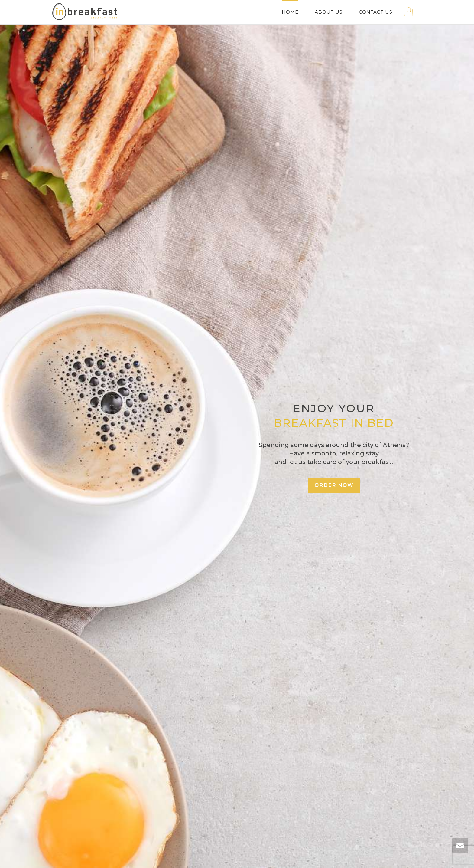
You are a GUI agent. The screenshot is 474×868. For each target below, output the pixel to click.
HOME (290, 12)
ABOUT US (329, 12)
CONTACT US (376, 12)
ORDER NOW (334, 485)
